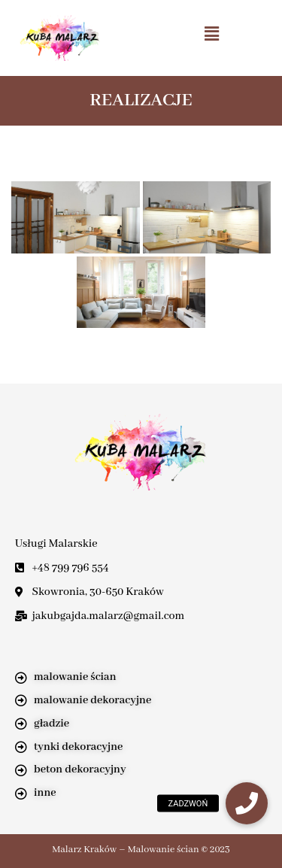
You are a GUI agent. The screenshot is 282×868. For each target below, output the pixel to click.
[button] (211, 34)
